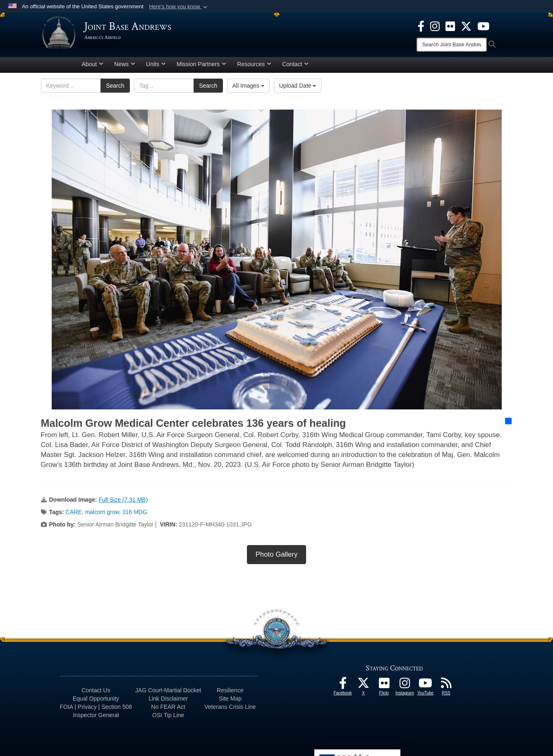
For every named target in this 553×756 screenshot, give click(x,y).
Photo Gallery (277, 558)
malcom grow (102, 515)
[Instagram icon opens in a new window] (435, 26)
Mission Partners (201, 67)
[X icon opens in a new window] (466, 26)
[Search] (452, 45)
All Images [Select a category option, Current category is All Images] (248, 89)
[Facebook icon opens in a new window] (421, 26)
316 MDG (135, 515)
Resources (254, 67)
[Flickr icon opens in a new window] (450, 26)
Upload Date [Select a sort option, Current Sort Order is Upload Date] (298, 89)
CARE (74, 515)
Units (156, 67)
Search (115, 89)
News (125, 67)
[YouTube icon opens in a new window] (483, 26)
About (93, 67)
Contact (295, 67)
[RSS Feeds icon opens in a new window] (446, 689)
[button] (179, 7)
